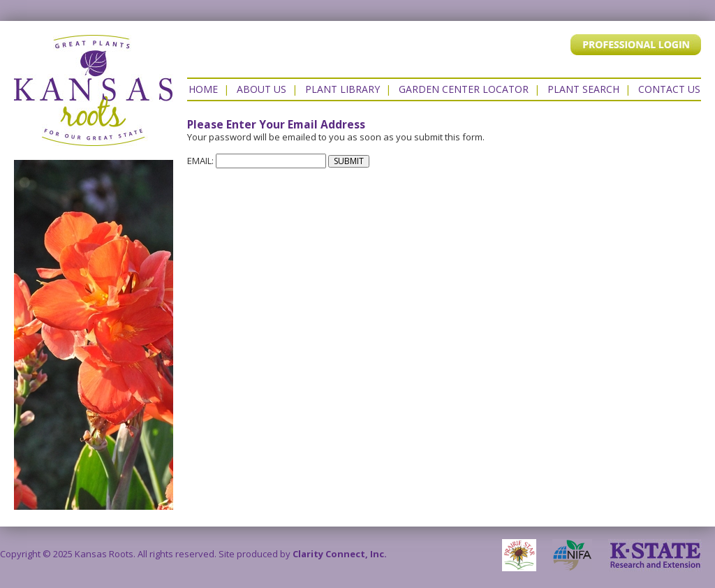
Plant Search (583, 89)
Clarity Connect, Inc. (340, 554)
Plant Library (342, 89)
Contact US (669, 89)
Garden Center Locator (464, 89)
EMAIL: (257, 161)
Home (203, 89)
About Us (261, 89)
